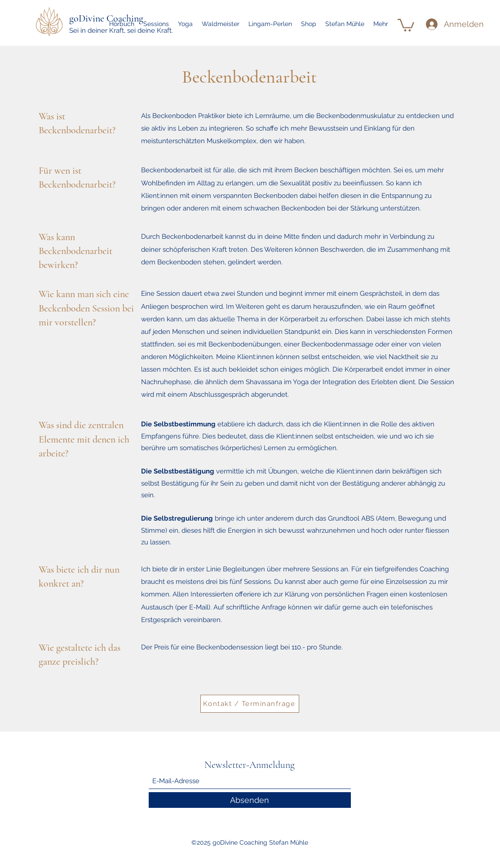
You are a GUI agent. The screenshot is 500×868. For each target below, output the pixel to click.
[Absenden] (250, 800)
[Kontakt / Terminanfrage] (250, 704)
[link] (406, 24)
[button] (156, 24)
